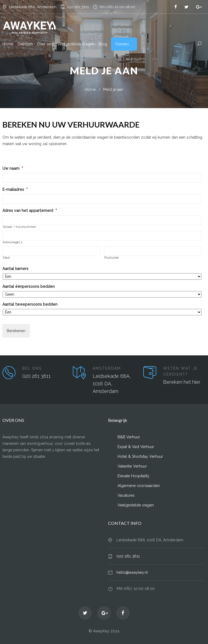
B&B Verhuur (129, 437)
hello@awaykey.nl (132, 572)
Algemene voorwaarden (139, 486)
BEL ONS (32, 368)
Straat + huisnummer (19, 227)
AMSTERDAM (107, 368)
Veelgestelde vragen (136, 505)
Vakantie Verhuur (132, 466)
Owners (122, 44)
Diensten (25, 44)
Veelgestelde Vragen (76, 44)
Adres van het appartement (30, 211)
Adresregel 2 (13, 242)
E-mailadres (15, 189)
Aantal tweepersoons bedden (30, 304)
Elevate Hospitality (134, 476)
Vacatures (126, 495)
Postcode (111, 258)
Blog (103, 44)
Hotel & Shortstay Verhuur (140, 456)
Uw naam (13, 168)
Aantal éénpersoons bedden (29, 286)
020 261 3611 (78, 7)
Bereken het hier (182, 382)
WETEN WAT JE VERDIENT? (180, 371)
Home (8, 44)
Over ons (45, 44)
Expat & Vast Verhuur (136, 447)
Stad (6, 258)
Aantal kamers (15, 269)
